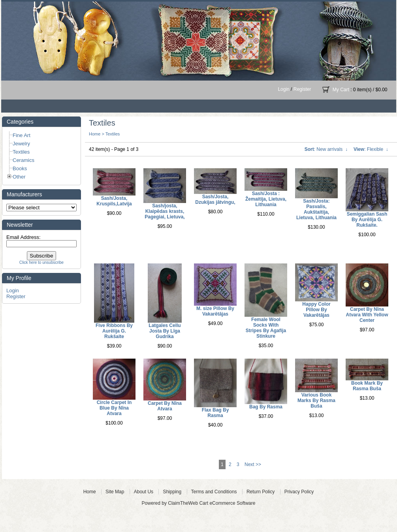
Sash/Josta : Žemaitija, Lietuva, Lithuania (266, 199)
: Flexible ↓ (371, 149)
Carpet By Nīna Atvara (165, 406)
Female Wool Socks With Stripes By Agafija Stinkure (266, 328)
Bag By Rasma (266, 407)
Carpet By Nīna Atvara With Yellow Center (367, 315)
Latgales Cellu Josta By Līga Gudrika (165, 331)
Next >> (253, 464)
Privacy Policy (299, 492)
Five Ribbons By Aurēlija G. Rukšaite (114, 331)
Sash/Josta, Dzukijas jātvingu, (215, 199)
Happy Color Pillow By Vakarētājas (316, 310)
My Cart (341, 90)
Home (95, 134)
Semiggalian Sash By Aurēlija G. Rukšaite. (367, 220)
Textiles (113, 134)
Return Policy (261, 492)
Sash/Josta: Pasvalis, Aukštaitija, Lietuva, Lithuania (316, 209)
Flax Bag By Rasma (215, 413)
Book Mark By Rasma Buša (367, 386)
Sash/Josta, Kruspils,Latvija (114, 201)
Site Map (115, 492)
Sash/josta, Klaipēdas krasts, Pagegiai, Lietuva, (165, 211)
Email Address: (24, 237)
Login (283, 89)
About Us (144, 492)
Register (302, 89)
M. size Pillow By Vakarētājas (215, 311)
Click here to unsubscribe (41, 262)
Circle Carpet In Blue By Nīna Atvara (114, 408)
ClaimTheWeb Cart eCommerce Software (212, 503)
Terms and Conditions (214, 492)
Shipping (172, 492)
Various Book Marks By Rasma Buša (316, 400)
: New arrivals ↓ (326, 149)
